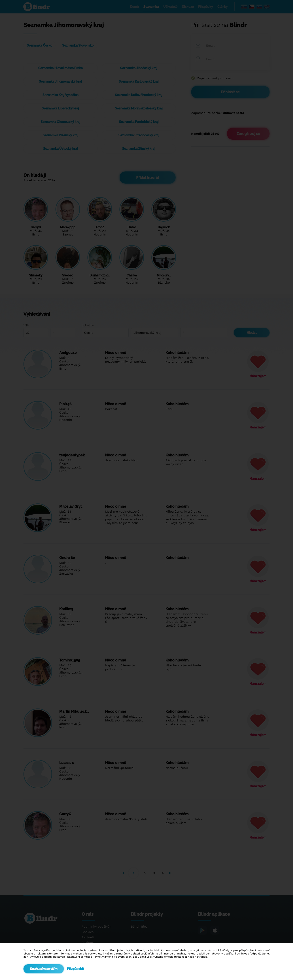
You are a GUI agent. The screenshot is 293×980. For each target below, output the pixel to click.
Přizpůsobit (76, 969)
